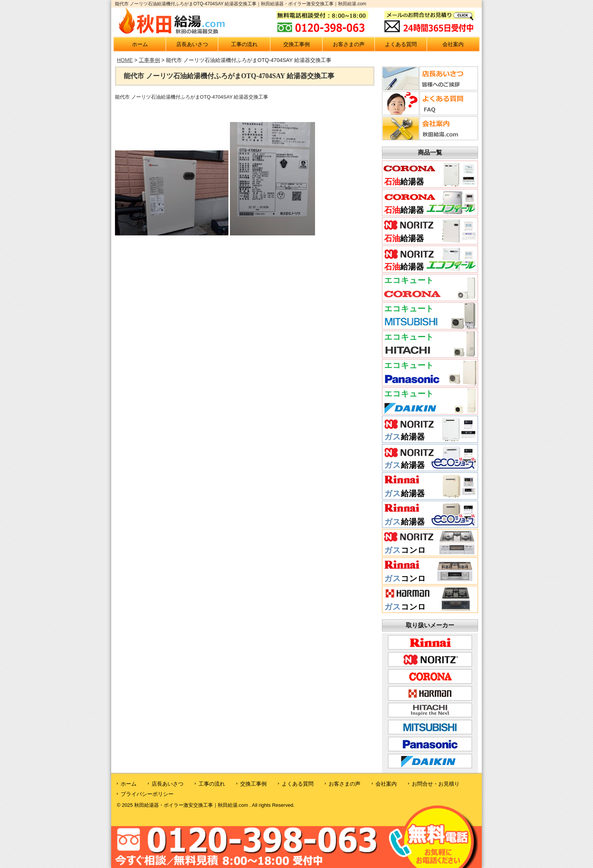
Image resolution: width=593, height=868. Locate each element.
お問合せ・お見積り (436, 784)
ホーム (140, 44)
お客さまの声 (349, 44)
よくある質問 (401, 44)
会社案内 (453, 44)
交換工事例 (296, 44)
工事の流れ (244, 44)
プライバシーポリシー (147, 794)
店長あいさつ (192, 44)
